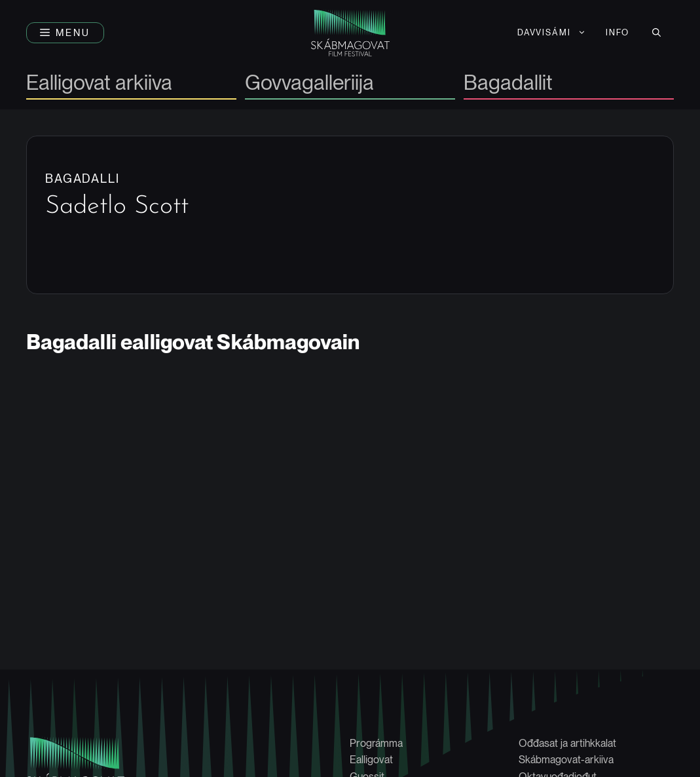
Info (617, 32)
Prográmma (376, 743)
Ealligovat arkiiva (99, 84)
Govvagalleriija (309, 84)
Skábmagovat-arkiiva (566, 760)
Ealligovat (371, 760)
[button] (65, 33)
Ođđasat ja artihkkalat (567, 743)
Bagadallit (508, 84)
